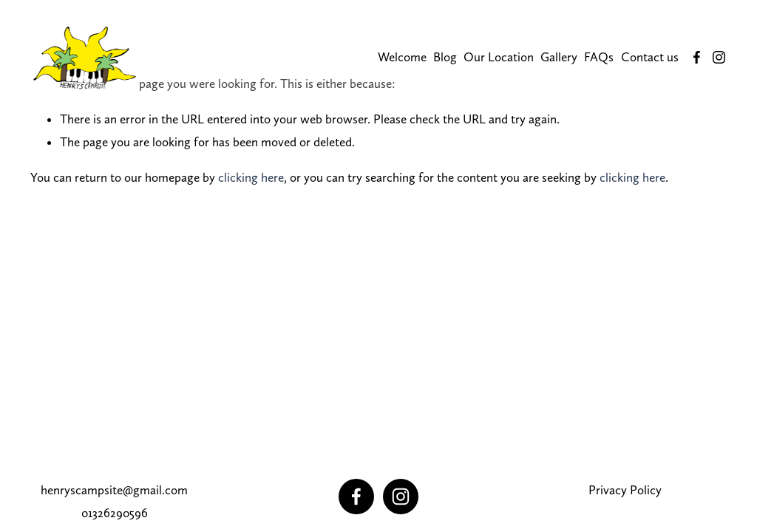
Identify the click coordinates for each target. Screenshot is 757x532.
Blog (445, 57)
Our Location (499, 57)
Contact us (650, 57)
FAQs (599, 57)
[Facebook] (697, 57)
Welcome (402, 57)
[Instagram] (719, 57)
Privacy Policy (625, 490)
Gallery (559, 57)
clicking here (251, 177)
